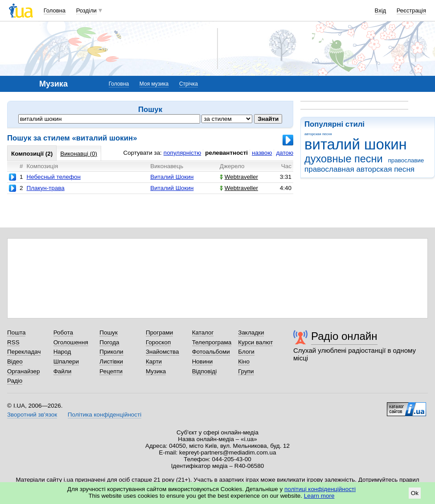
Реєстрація (411, 10)
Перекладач (24, 352)
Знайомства (162, 352)
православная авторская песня (359, 169)
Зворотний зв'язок (32, 415)
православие (406, 160)
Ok (415, 493)
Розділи (86, 10)
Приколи (111, 352)
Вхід (381, 10)
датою (285, 153)
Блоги (246, 352)
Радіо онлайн (344, 336)
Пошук (109, 333)
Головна (55, 10)
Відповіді (205, 371)
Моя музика (154, 84)
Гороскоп (158, 342)
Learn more (319, 496)
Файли (63, 371)
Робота (63, 333)
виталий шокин (356, 144)
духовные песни (344, 159)
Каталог (203, 333)
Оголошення (71, 342)
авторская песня (318, 134)
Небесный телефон (53, 177)
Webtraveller (239, 177)
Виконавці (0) (79, 154)
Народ (62, 352)
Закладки (251, 333)
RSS (13, 342)
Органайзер (23, 371)
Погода (109, 342)
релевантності (226, 153)
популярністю (182, 153)
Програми (159, 333)
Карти (154, 361)
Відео (15, 361)
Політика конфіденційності (105, 415)
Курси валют (255, 342)
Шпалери (66, 361)
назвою (262, 153)
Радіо (15, 381)
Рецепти (111, 371)
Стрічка (189, 84)
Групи (246, 371)
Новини (203, 361)
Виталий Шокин (172, 177)
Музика (156, 371)
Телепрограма (212, 342)
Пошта (16, 333)
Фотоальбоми (211, 352)
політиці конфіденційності (320, 489)
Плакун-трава (45, 188)
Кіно (244, 361)
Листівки (111, 361)
